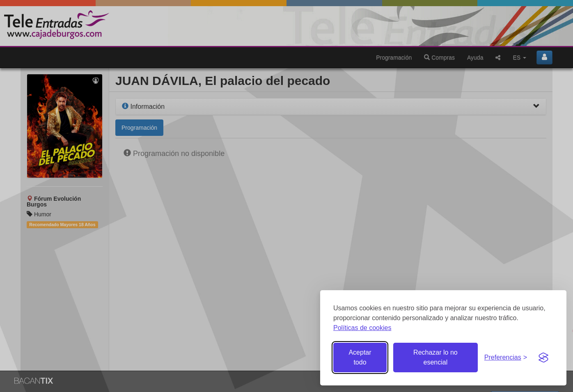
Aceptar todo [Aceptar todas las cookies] (360, 357)
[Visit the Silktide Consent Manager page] (543, 358)
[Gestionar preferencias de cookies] (506, 358)
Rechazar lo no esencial (435, 357)
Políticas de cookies (362, 328)
